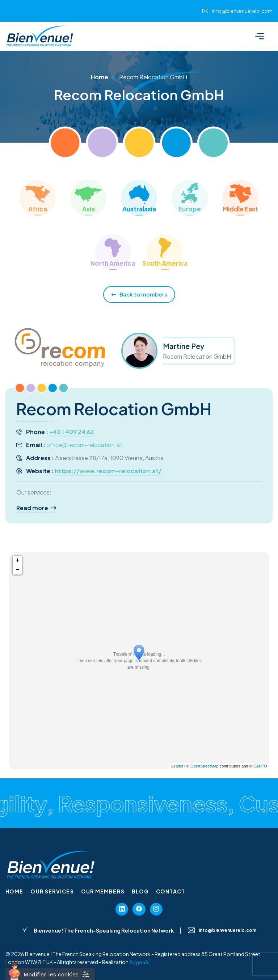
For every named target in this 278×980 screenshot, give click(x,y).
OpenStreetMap (205, 766)
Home (100, 77)
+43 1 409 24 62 (71, 432)
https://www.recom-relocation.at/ (108, 471)
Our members (103, 891)
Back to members (139, 295)
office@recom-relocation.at (84, 445)
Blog (140, 891)
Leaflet (177, 766)
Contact (170, 891)
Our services (52, 891)
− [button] (18, 570)
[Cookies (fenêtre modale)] (50, 974)
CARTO (260, 766)
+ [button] (18, 560)
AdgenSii (140, 964)
